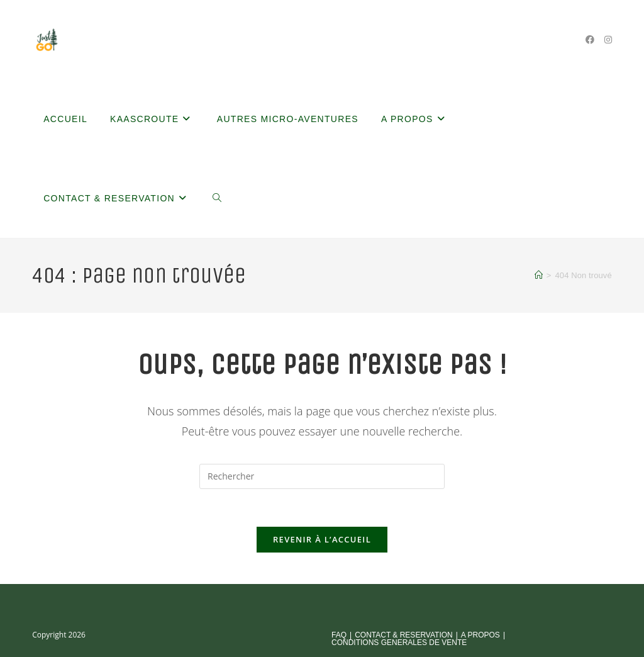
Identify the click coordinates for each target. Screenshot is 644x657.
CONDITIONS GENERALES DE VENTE (399, 643)
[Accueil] (539, 275)
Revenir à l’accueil (322, 539)
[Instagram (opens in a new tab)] (608, 40)
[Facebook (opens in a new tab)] (590, 40)
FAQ (339, 635)
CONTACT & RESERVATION (404, 635)
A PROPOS (480, 635)
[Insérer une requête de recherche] (322, 476)
